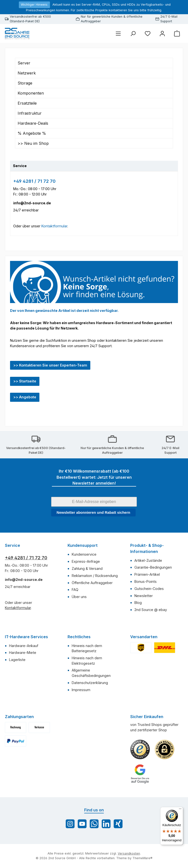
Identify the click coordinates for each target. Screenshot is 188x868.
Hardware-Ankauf (24, 646)
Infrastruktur (30, 113)
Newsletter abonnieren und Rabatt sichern (93, 512)
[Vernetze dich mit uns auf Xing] (118, 824)
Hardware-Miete (23, 653)
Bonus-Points (146, 581)
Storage (25, 83)
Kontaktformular (54, 226)
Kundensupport (83, 545)
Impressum (81, 690)
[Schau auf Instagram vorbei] (70, 824)
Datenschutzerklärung (90, 683)
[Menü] (118, 33)
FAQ (75, 590)
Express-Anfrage (86, 561)
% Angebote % (32, 133)
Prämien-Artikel (147, 574)
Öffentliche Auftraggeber (92, 583)
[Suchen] (133, 33)
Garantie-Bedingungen (153, 567)
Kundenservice (84, 554)
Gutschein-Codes (149, 589)
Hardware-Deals (33, 123)
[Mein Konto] (162, 33)
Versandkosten (129, 853)
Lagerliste (17, 660)
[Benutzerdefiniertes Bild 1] (140, 749)
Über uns (79, 597)
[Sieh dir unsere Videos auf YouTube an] (82, 824)
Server (24, 63)
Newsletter (144, 596)
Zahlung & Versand (87, 568)
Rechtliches (79, 637)
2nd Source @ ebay (151, 610)
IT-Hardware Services (26, 637)
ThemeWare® (142, 858)
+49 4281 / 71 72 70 (34, 181)
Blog (138, 603)
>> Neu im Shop (33, 143)
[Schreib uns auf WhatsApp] (94, 824)
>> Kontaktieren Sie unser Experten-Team (50, 365)
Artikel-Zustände (148, 560)
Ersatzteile (27, 103)
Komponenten (31, 93)
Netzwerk (27, 73)
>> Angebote (25, 397)
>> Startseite (25, 381)
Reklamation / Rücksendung (95, 576)
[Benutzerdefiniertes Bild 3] (140, 774)
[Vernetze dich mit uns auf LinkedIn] (106, 824)
